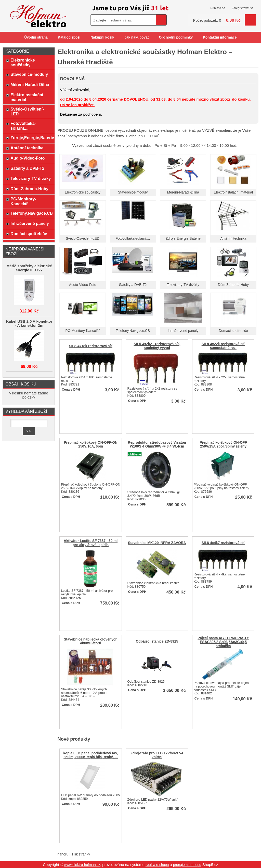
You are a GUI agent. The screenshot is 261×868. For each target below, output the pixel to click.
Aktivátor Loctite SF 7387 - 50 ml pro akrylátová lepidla (91, 543)
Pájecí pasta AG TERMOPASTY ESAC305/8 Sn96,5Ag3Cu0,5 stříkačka (223, 642)
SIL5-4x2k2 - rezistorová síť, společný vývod (157, 346)
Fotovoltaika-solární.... (133, 239)
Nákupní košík (102, 37)
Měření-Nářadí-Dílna (183, 192)
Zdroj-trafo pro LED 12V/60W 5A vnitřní (157, 755)
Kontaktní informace (220, 37)
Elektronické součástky (83, 192)
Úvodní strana (36, 37)
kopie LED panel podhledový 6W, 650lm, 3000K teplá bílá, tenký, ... (91, 755)
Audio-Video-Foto (83, 285)
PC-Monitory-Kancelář (83, 331)
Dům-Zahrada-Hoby (233, 285)
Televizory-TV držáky (183, 285)
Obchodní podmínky (176, 37)
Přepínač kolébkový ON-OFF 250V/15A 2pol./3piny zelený (223, 444)
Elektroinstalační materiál (233, 192)
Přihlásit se (218, 8)
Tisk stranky (81, 854)
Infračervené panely (183, 331)
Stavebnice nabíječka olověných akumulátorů (90, 641)
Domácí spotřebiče (233, 331)
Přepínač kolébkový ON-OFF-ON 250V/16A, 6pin (90, 444)
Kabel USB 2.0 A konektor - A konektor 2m (29, 323)
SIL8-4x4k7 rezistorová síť (223, 543)
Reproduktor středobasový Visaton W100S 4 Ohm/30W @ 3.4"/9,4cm (157, 444)
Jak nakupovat (136, 37)
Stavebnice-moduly (133, 192)
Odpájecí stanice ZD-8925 (157, 641)
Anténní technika (233, 239)
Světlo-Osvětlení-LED (83, 239)
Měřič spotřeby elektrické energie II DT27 (29, 268)
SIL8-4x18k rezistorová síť (91, 346)
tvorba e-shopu (157, 865)
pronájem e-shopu (187, 865)
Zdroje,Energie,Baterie (183, 239)
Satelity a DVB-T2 (133, 285)
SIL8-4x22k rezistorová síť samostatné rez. (223, 346)
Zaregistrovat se (243, 8)
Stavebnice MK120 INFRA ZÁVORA (157, 543)
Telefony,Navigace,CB (133, 331)
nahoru (63, 854)
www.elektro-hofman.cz (82, 865)
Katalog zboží (69, 37)
